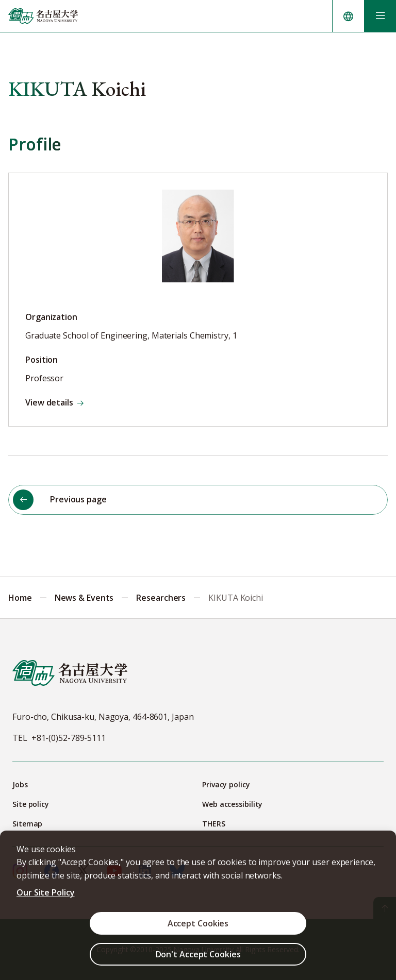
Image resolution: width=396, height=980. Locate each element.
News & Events (84, 598)
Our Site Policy (46, 892)
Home (20, 598)
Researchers (161, 598)
